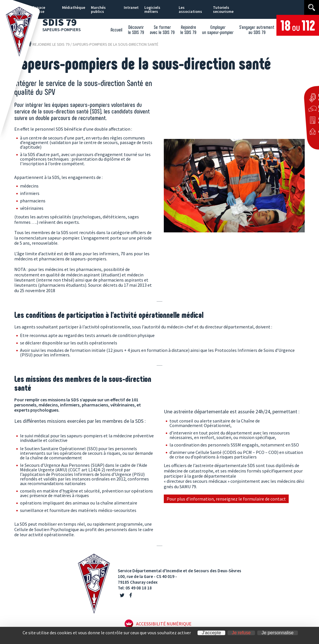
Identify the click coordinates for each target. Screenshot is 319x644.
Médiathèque (74, 7)
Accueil (116, 29)
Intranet (131, 7)
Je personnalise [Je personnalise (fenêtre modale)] (278, 633)
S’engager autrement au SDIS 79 (257, 29)
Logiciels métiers (152, 9)
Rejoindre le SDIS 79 (188, 29)
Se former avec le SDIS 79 (162, 29)
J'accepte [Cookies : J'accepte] (211, 633)
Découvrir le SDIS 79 (136, 29)
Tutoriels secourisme (223, 9)
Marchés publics (98, 9)
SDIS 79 (64, 24)
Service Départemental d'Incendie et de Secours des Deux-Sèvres (180, 571)
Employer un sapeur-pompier (218, 29)
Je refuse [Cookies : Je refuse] (241, 633)
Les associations (190, 9)
